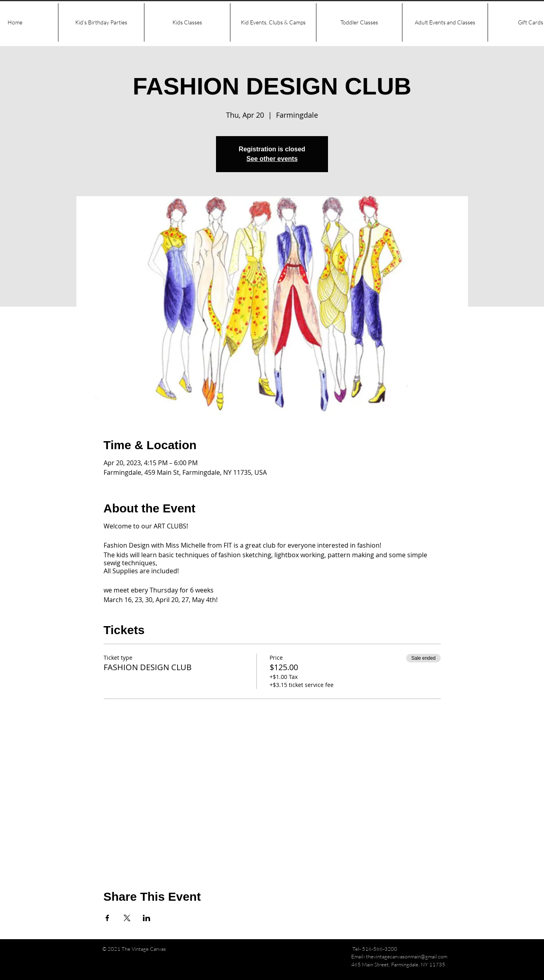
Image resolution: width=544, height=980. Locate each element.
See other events (272, 159)
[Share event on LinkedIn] (147, 918)
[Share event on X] (127, 918)
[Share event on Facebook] (107, 918)
